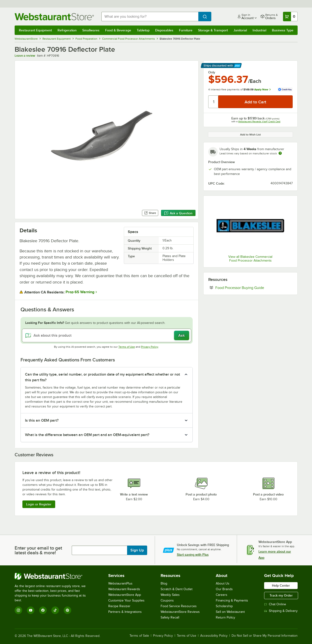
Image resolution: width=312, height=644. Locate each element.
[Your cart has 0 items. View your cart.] (290, 17)
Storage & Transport (213, 30)
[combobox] (150, 17)
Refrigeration (67, 30)
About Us (223, 583)
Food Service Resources (179, 606)
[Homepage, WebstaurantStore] (54, 17)
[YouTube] (31, 610)
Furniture (186, 30)
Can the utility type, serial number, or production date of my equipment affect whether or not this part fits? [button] (102, 377)
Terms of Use (127, 347)
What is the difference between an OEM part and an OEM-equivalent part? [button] (87, 435)
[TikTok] (55, 610)
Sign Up (137, 550)
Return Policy (225, 617)
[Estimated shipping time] (280, 153)
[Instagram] (18, 610)
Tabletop (143, 30)
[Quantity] (214, 102)
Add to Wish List (250, 135)
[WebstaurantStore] (53, 576)
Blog (164, 583)
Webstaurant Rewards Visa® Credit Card (259, 121)
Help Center (281, 585)
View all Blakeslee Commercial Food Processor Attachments (250, 259)
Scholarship (224, 606)
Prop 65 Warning (80, 292)
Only (212, 72)
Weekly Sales (170, 595)
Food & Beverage (118, 30)
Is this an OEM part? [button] (42, 420)
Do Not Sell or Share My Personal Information (265, 636)
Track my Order (281, 595)
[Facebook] (43, 610)
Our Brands (224, 589)
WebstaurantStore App (125, 595)
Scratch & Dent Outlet (177, 589)
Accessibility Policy (214, 636)
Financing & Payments (232, 600)
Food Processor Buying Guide (254, 288)
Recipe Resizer (119, 606)
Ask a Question (178, 213)
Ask (181, 335)
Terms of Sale (139, 636)
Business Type (283, 30)
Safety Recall (170, 617)
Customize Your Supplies (126, 600)
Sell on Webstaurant (230, 612)
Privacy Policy (150, 347)
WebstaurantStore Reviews (180, 612)
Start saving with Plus (193, 555)
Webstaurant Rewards (124, 589)
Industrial (259, 30)
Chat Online (275, 604)
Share (150, 213)
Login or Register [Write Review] (39, 504)
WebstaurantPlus (120, 583)
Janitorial (240, 30)
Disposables (164, 30)
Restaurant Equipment (35, 30)
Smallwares (91, 30)
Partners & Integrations (125, 612)
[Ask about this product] (107, 335)
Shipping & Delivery (281, 611)
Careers (222, 595)
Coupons (167, 600)
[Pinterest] (67, 610)
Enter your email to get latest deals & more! (38, 550)
